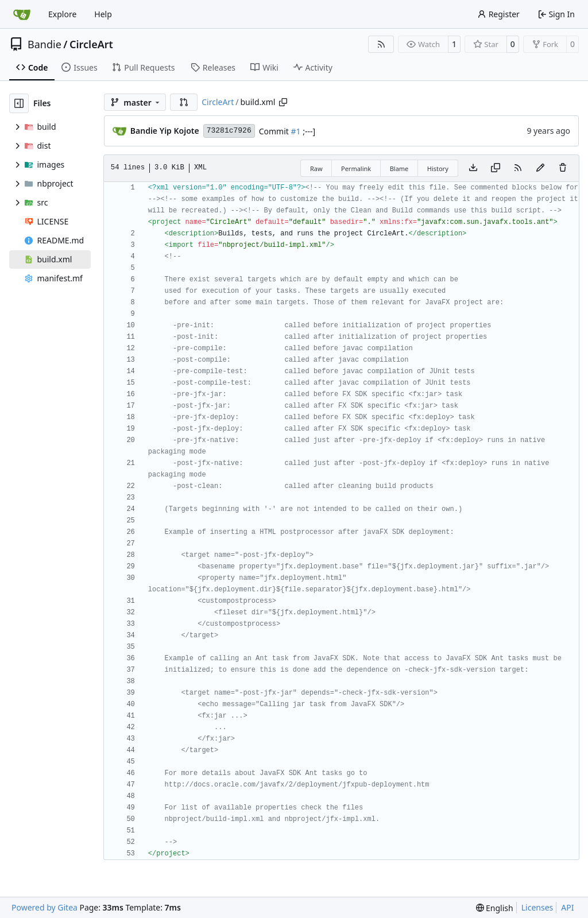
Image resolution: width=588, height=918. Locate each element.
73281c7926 (229, 131)
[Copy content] (496, 168)
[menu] (495, 908)
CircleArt (91, 44)
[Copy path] (283, 102)
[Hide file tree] (19, 103)
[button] (184, 102)
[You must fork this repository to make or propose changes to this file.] (540, 168)
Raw (316, 169)
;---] (308, 131)
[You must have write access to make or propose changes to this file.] (563, 168)
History (438, 169)
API (567, 907)
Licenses (537, 907)
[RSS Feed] (381, 44)
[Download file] (473, 168)
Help (103, 14)
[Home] (22, 14)
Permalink (356, 169)
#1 (296, 131)
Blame (399, 169)
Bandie (45, 44)
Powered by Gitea (45, 907)
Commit (275, 131)
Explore (62, 14)
